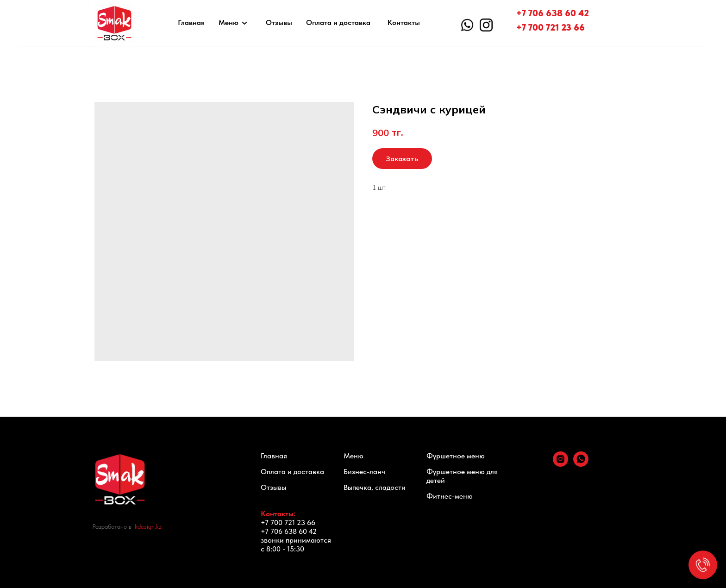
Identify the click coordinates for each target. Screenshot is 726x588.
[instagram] (560, 464)
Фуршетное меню (456, 456)
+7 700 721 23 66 (551, 27)
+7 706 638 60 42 (553, 13)
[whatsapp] (581, 464)
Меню (228, 22)
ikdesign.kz (147, 526)
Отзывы (279, 22)
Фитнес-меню (450, 496)
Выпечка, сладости (375, 487)
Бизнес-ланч (364, 472)
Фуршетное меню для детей (462, 476)
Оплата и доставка (338, 22)
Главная (191, 22)
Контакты (404, 22)
